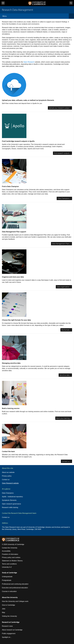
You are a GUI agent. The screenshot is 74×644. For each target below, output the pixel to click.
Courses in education (9, 591)
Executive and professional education (15, 588)
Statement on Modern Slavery (12, 561)
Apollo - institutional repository (12, 497)
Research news (7, 626)
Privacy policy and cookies (11, 557)
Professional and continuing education (15, 584)
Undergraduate (7, 577)
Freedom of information (10, 554)
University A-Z (7, 567)
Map (3, 612)
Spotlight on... (7, 637)
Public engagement (9, 634)
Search (71, 3)
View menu (3, 3)
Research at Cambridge (11, 622)
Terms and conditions (9, 564)
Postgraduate (7, 580)
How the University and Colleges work (15, 601)
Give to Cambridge (8, 605)
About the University (10, 597)
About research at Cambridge (12, 630)
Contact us (6, 480)
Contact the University (10, 548)
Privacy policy (7, 476)
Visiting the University (9, 616)
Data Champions (8, 493)
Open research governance (11, 504)
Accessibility (6, 551)
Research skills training (10, 507)
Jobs (4, 609)
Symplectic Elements (9, 500)
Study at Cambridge (9, 573)
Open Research (29, 62)
